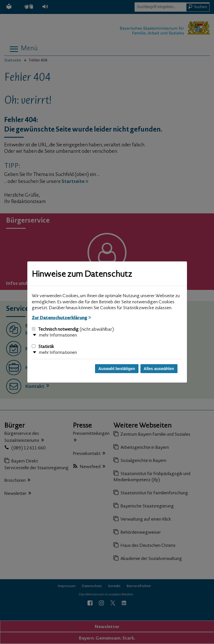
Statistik (43, 347)
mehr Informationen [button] (58, 335)
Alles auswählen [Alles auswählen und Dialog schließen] (159, 369)
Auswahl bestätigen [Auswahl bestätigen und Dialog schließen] (117, 369)
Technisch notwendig (73, 330)
